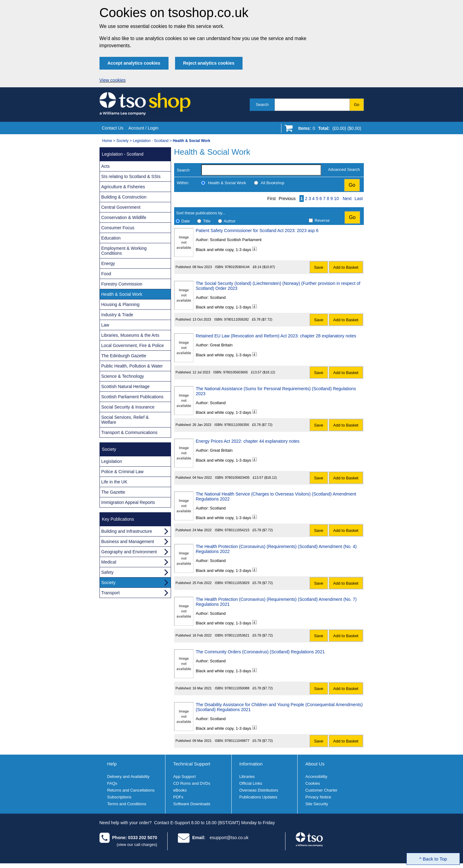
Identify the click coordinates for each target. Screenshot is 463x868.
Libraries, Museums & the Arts (130, 335)
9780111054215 (237, 530)
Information (251, 764)
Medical (109, 562)
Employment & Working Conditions (124, 251)
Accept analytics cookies (134, 63)
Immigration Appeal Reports (128, 502)
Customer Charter (321, 790)
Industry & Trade (117, 315)
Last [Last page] (359, 199)
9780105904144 (237, 267)
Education (111, 238)
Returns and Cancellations (131, 790)
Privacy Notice (318, 797)
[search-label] (261, 170)
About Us (315, 764)
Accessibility (316, 777)
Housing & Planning (120, 304)
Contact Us (113, 128)
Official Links (251, 783)
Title (207, 221)
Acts (106, 166)
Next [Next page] (347, 199)
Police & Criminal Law (123, 472)
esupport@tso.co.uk (229, 838)
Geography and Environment (129, 552)
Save (319, 267)
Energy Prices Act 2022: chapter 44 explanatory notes (248, 441)
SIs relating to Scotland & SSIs (131, 176)
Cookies (313, 783)
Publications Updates (258, 797)
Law (105, 325)
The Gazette (113, 492)
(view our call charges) (137, 845)
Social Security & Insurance (128, 407)
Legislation (112, 461)
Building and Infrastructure (127, 531)
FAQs (112, 783)
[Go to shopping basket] (328, 130)
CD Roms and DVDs (192, 783)
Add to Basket (346, 267)
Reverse (322, 220)
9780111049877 (237, 741)
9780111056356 (237, 425)
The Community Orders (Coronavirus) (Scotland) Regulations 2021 (260, 652)
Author (229, 221)
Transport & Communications (130, 432)
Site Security (317, 804)
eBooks (180, 790)
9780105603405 (237, 477)
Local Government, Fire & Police (133, 345)
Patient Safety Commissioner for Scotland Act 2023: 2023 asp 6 (257, 231)
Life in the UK (114, 482)
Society (122, 141)
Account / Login (144, 128)
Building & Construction (124, 197)
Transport (111, 593)
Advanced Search (344, 169)
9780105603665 (236, 372)
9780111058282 (237, 319)
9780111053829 (237, 583)
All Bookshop (273, 183)
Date (185, 221)
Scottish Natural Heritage (126, 386)
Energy (108, 263)
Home (107, 141)
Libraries (247, 777)
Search (262, 105)
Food (106, 274)
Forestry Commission (122, 284)
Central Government (121, 207)
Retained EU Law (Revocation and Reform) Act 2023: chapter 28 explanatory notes (276, 336)
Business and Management (128, 541)
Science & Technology (123, 376)
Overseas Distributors (259, 790)
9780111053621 (237, 635)
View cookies (113, 80)
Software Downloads (192, 804)
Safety (108, 572)
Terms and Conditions (127, 804)
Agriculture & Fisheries (123, 187)
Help (112, 764)
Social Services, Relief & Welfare (125, 420)
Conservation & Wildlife (124, 217)
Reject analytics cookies (209, 63)
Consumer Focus (118, 228)
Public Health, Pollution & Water (132, 366)
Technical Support (192, 764)
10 (336, 199)
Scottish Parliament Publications (132, 397)
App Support (184, 777)
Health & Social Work (227, 183)
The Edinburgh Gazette (124, 356)
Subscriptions (119, 797)
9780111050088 (237, 688)
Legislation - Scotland (151, 141)
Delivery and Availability (128, 777)
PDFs (178, 797)
